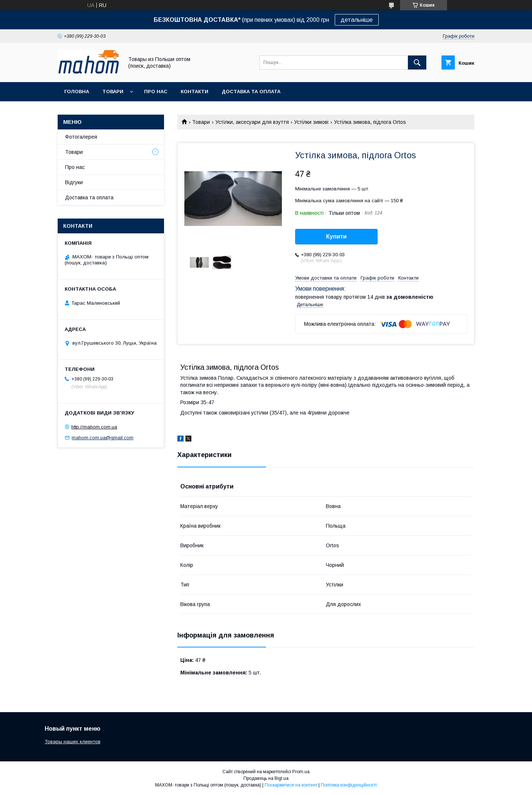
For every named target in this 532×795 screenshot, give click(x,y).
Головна (77, 92)
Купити (337, 236)
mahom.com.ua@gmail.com (103, 438)
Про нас (156, 92)
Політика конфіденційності (349, 785)
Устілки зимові (311, 122)
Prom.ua (301, 772)
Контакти (195, 92)
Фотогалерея (81, 137)
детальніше (357, 20)
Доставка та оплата (251, 92)
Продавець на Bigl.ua (266, 778)
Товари (113, 92)
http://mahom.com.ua (94, 427)
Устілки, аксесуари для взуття (252, 122)
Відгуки (74, 182)
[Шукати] (417, 62)
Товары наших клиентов (73, 742)
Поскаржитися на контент (291, 785)
